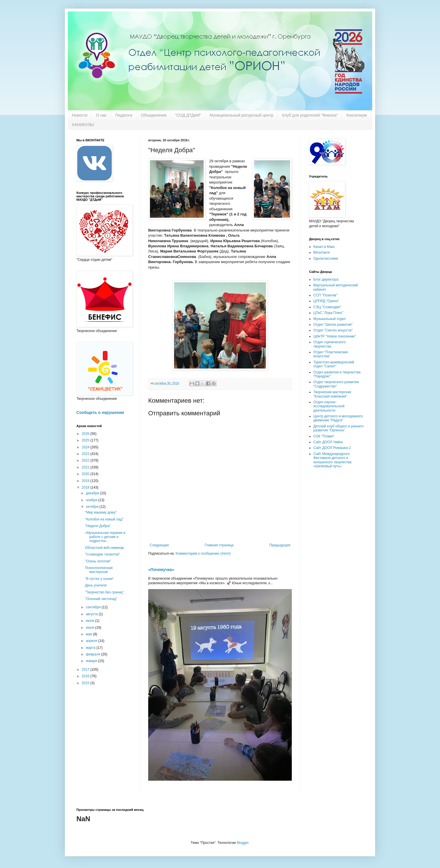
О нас (101, 115)
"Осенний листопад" (101, 599)
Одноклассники (326, 259)
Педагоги (124, 115)
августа (92, 614)
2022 (86, 460)
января (92, 661)
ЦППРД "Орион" (326, 301)
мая (89, 634)
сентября (94, 607)
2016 (86, 676)
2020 (86, 474)
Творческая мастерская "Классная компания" (332, 394)
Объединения (154, 115)
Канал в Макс (324, 247)
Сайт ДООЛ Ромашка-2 (332, 448)
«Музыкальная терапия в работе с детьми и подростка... (105, 537)
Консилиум (357, 115)
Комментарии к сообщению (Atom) (203, 553)
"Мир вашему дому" (101, 512)
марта (91, 648)
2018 (86, 487)
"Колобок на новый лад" (104, 519)
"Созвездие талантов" (103, 554)
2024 (86, 447)
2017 (86, 670)
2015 (86, 683)
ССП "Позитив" (325, 295)
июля (90, 621)
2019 (86, 481)
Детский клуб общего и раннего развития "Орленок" (338, 428)
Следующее (159, 545)
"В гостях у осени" (99, 579)
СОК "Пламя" (324, 436)
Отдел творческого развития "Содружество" (336, 384)
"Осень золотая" (98, 561)
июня (90, 628)
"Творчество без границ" (104, 592)
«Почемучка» (161, 570)
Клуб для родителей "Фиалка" (310, 115)
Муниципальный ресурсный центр (242, 115)
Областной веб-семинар (104, 548)
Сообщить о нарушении (100, 412)
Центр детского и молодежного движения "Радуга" (338, 418)
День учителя (96, 585)
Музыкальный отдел (330, 319)
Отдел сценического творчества (330, 344)
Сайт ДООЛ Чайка (328, 442)
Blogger (243, 843)
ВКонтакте (322, 252)
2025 (86, 440)
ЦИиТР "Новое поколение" (335, 336)
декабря (93, 493)
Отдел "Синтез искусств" (333, 330)
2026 (86, 434)
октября (93, 507)
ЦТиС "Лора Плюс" (328, 313)
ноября (92, 500)
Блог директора (326, 279)
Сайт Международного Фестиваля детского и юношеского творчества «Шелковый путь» (332, 460)
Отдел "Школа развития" (333, 325)
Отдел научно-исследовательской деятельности (329, 406)
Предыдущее (280, 545)
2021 (86, 467)
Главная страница (219, 545)
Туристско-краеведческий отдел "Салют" (334, 364)
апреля (92, 641)
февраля (93, 654)
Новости (80, 115)
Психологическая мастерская (99, 570)
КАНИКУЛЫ (83, 125)
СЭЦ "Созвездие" (327, 307)
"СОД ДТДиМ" (188, 115)
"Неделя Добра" (98, 526)
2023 (86, 454)
